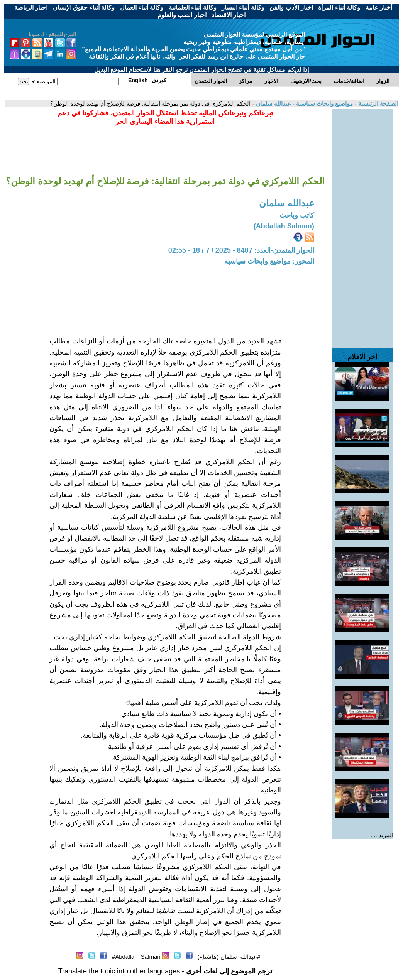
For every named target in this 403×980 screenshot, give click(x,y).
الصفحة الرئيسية (378, 104)
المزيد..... (382, 835)
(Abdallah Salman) (284, 226)
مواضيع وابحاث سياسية (324, 104)
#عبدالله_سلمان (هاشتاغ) (229, 957)
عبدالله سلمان (272, 104)
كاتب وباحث (297, 215)
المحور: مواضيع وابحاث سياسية (269, 261)
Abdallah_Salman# (136, 957)
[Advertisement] (362, 225)
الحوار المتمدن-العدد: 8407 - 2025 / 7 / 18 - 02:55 (241, 250)
